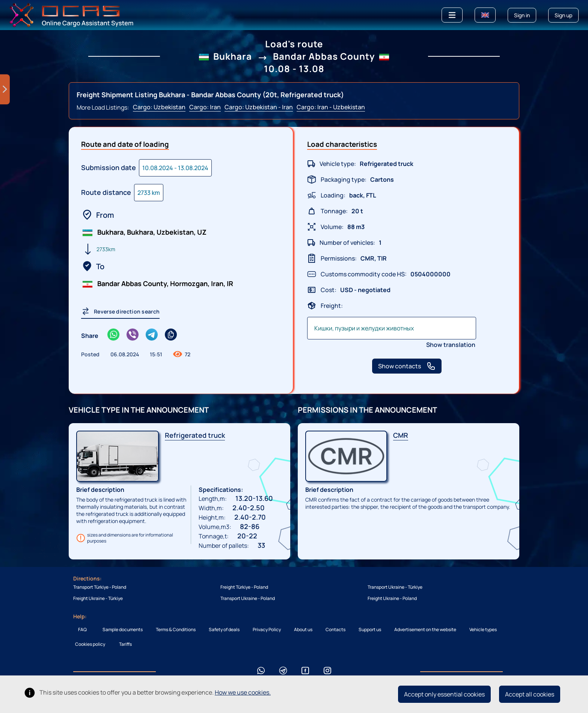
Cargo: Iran (205, 107)
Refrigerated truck (195, 435)
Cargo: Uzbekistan (159, 107)
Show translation (451, 345)
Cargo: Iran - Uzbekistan (331, 107)
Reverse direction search (120, 311)
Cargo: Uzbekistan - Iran (259, 107)
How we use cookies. (243, 692)
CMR (401, 435)
